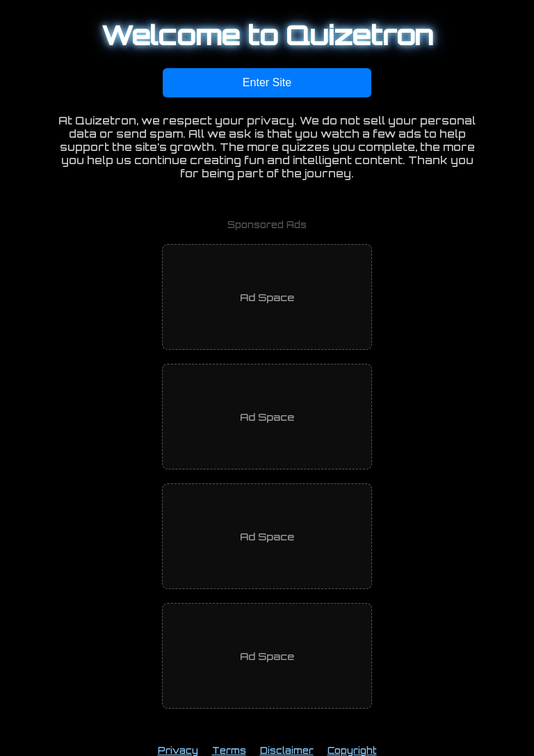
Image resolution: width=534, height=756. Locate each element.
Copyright (352, 750)
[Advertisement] (267, 297)
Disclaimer (287, 750)
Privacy (178, 750)
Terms (229, 750)
